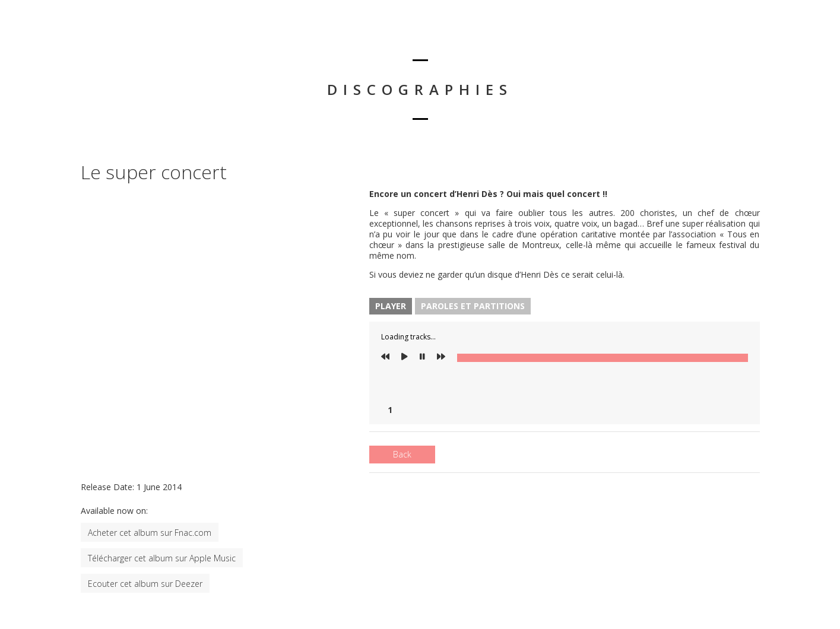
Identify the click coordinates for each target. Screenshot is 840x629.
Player (391, 306)
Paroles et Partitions (473, 306)
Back (402, 454)
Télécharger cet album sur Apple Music (162, 558)
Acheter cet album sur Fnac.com (150, 533)
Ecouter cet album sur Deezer (145, 584)
